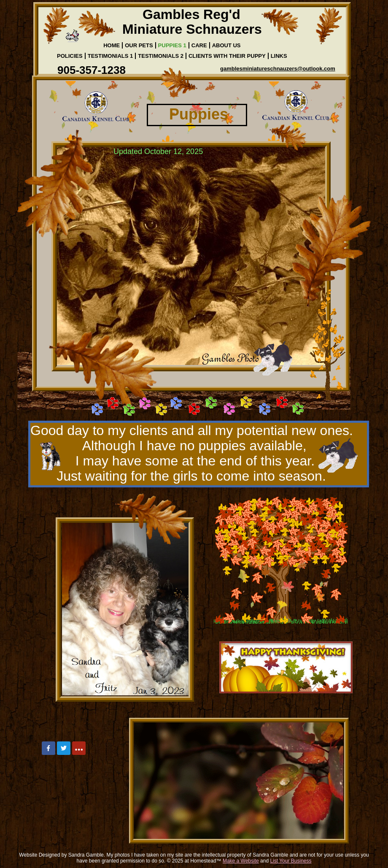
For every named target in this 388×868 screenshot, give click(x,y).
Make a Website (241, 861)
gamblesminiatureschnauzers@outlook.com (278, 69)
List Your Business (291, 861)
